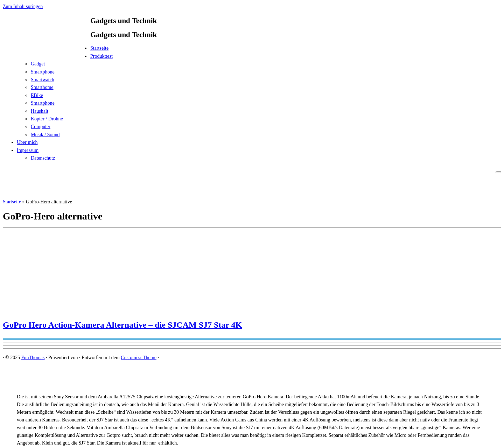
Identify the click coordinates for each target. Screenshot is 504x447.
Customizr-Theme (139, 358)
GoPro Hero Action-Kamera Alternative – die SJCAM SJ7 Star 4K (122, 325)
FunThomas (33, 358)
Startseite (99, 48)
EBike (37, 95)
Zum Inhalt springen (23, 6)
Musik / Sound (45, 135)
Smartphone (43, 72)
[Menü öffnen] (498, 172)
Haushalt (40, 111)
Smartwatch (43, 80)
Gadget (38, 64)
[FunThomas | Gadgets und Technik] (47, 50)
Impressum (28, 150)
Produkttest (101, 56)
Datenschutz (43, 158)
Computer (41, 127)
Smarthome (42, 87)
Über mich (27, 142)
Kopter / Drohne (47, 119)
